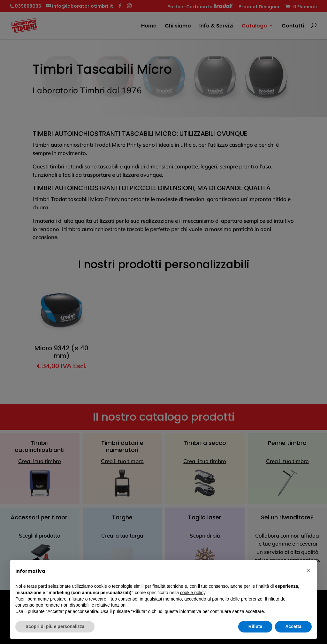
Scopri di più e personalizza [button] (55, 626)
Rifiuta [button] (255, 626)
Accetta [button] (293, 626)
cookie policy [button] (193, 593)
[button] (308, 570)
